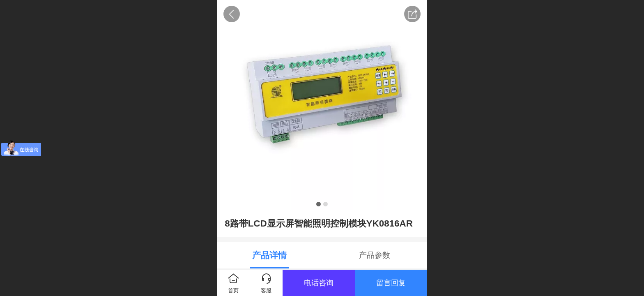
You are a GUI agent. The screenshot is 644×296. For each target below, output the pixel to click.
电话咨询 (319, 283)
